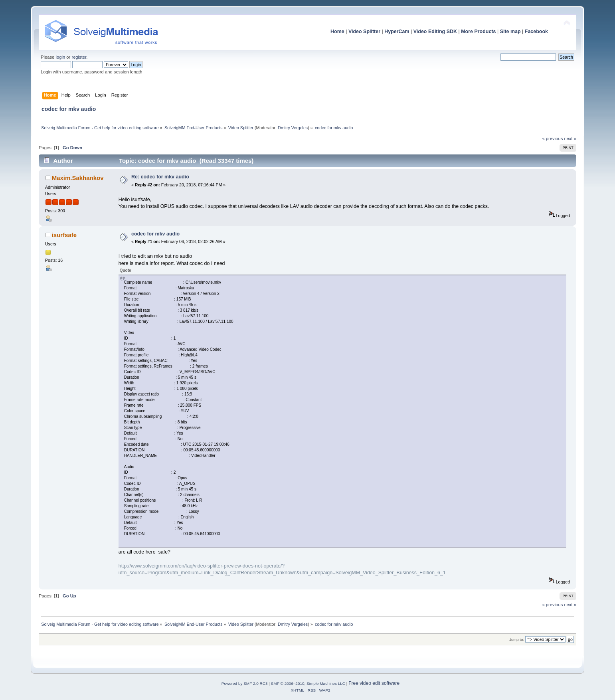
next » (570, 138)
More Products (478, 32)
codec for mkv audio (155, 234)
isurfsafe (64, 235)
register (79, 57)
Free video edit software (374, 683)
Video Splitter (364, 32)
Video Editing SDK (435, 32)
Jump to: (517, 640)
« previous (553, 138)
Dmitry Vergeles (293, 128)
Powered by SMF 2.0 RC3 (245, 683)
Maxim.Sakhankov (78, 178)
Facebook (536, 32)
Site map (510, 32)
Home (337, 32)
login (60, 57)
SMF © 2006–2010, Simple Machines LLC (308, 683)
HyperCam (397, 32)
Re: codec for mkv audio (160, 177)
